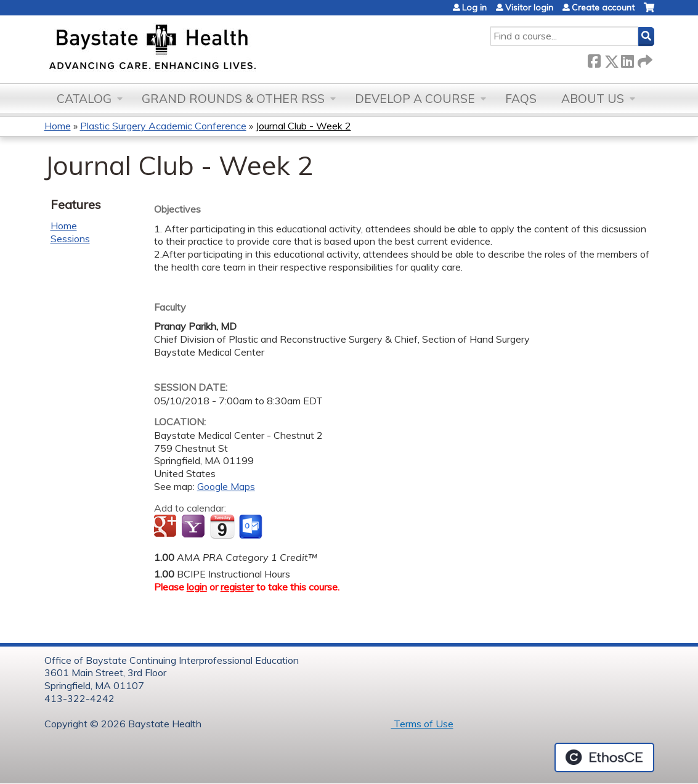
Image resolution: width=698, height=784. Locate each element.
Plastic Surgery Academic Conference (163, 126)
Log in (474, 7)
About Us (593, 99)
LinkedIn (627, 59)
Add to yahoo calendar (194, 527)
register (237, 587)
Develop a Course (415, 99)
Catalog (84, 99)
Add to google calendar (167, 527)
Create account (603, 7)
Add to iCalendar (222, 526)
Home (58, 126)
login (197, 587)
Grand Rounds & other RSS (233, 99)
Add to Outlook (252, 527)
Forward (644, 59)
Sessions (70, 239)
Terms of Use (422, 724)
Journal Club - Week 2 (303, 126)
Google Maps (226, 486)
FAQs (521, 99)
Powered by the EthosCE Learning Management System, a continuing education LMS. (604, 757)
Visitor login (529, 7)
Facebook (594, 59)
